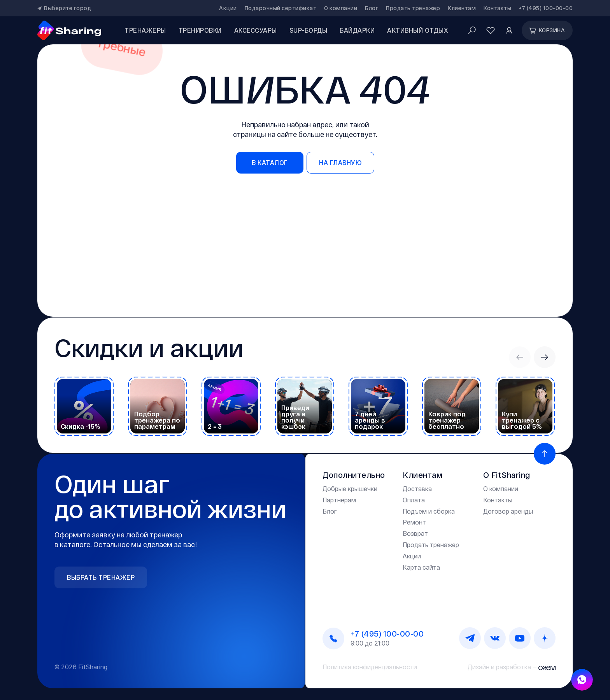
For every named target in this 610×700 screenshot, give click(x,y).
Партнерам (339, 500)
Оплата (414, 500)
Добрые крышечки (350, 489)
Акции (228, 8)
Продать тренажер (413, 8)
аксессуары (256, 30)
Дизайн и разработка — (512, 667)
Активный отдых (418, 30)
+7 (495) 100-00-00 (546, 8)
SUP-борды (309, 30)
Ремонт (414, 522)
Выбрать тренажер (101, 577)
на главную (340, 162)
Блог (372, 8)
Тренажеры (145, 30)
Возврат (415, 533)
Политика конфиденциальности (370, 667)
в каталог (270, 162)
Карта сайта (421, 567)
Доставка (417, 489)
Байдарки (357, 30)
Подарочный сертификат (281, 8)
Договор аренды (508, 511)
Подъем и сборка (429, 511)
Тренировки (200, 30)
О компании (341, 8)
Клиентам (462, 8)
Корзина (547, 30)
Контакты (497, 8)
